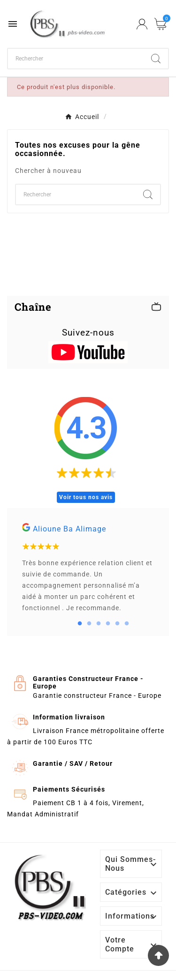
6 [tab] (127, 624)
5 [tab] (117, 624)
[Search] (156, 59)
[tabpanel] (88, 572)
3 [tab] (99, 624)
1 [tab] (80, 624)
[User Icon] (142, 24)
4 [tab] (108, 624)
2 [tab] (89, 624)
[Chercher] (76, 59)
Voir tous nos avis (86, 497)
